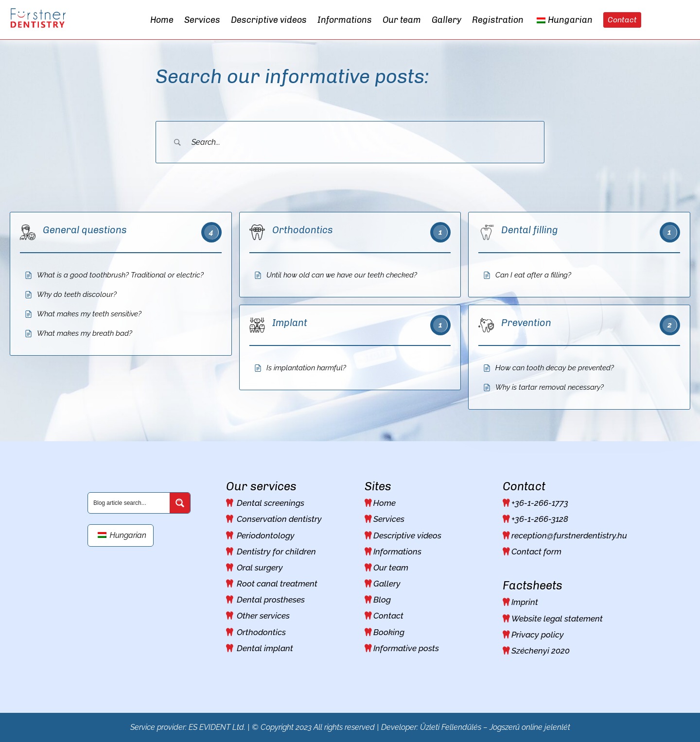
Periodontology (266, 535)
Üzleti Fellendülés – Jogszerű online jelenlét (495, 727)
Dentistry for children (276, 552)
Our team (391, 568)
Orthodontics (261, 632)
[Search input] (129, 502)
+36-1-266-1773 (540, 503)
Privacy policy (538, 635)
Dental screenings (271, 503)
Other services (263, 616)
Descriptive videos (407, 535)
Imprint (525, 602)
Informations (397, 552)
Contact (388, 616)
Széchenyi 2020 (541, 651)
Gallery (387, 584)
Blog (382, 600)
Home (385, 503)
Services (389, 519)
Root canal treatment (277, 584)
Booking (389, 632)
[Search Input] (362, 142)
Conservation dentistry (279, 519)
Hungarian (122, 535)
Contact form (536, 552)
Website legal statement (557, 619)
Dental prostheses (271, 600)
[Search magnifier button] (180, 503)
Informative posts (406, 648)
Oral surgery (260, 568)
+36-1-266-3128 (540, 519)
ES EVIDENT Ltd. (217, 727)
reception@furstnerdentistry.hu (569, 535)
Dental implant (265, 648)
